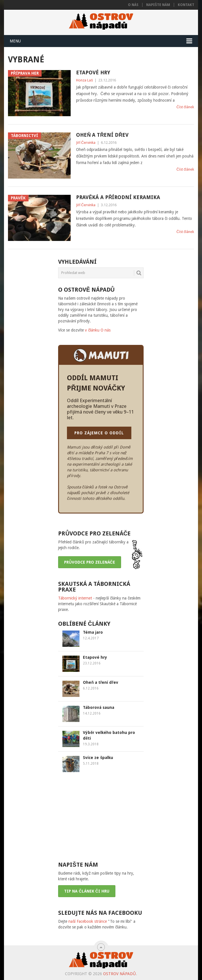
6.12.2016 (91, 688)
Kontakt (186, 5)
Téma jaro (93, 632)
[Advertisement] (101, 816)
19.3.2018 (91, 744)
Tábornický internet (75, 598)
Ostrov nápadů (119, 974)
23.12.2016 (92, 663)
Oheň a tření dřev (102, 135)
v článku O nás (98, 330)
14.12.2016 (92, 713)
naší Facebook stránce (88, 921)
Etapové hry (93, 72)
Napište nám (158, 5)
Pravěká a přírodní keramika (118, 197)
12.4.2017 (91, 638)
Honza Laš (84, 80)
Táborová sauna (99, 707)
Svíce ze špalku (98, 758)
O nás (133, 5)
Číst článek (185, 107)
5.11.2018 (91, 764)
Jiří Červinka (86, 143)
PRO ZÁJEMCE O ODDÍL (99, 433)
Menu (15, 41)
